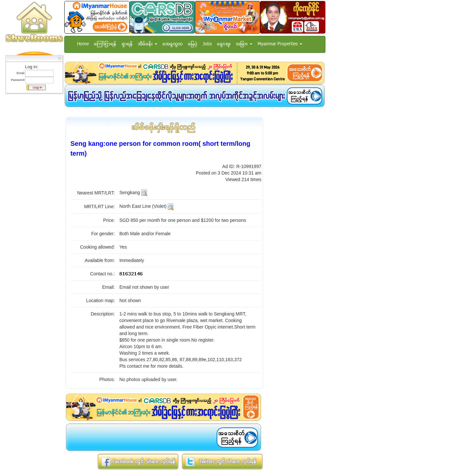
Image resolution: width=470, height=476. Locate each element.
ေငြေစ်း (224, 44)
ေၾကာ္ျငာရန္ (105, 44)
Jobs (207, 44)
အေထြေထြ (173, 44)
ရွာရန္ (127, 44)
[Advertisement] (32, 194)
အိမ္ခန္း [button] (148, 44)
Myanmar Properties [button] (280, 44)
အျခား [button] (244, 44)
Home (83, 44)
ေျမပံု (193, 44)
